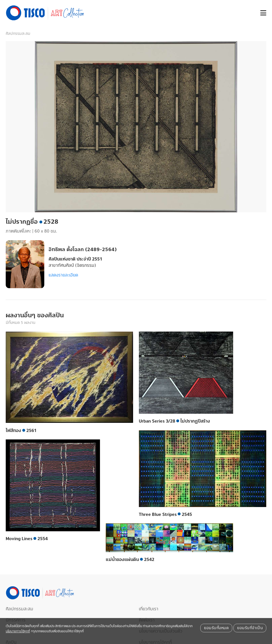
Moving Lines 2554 (27, 539)
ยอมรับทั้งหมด (216, 628)
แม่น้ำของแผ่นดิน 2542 (130, 560)
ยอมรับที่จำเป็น (250, 628)
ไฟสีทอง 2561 (21, 431)
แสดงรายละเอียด (63, 275)
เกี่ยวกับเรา (149, 609)
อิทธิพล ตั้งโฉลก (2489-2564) (83, 250)
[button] (261, 13)
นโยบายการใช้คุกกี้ (18, 631)
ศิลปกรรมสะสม (18, 34)
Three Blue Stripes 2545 (165, 514)
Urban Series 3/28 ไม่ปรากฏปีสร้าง (174, 421)
